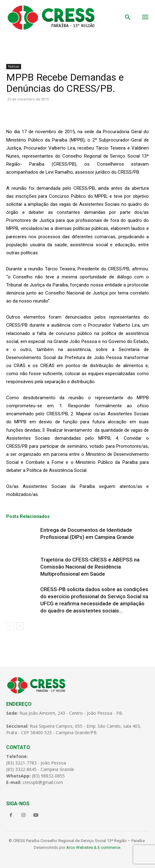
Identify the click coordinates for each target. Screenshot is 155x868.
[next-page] (20, 626)
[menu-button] (145, 18)
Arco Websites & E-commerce (93, 847)
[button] (128, 18)
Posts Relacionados (28, 516)
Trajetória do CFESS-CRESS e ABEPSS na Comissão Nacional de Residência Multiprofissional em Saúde (90, 567)
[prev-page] (10, 626)
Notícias (14, 66)
